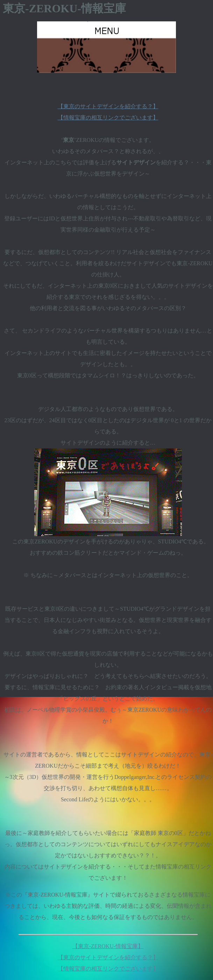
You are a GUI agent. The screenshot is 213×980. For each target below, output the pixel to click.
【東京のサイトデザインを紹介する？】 (108, 106)
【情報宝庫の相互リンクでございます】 (108, 118)
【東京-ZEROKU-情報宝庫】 (108, 946)
